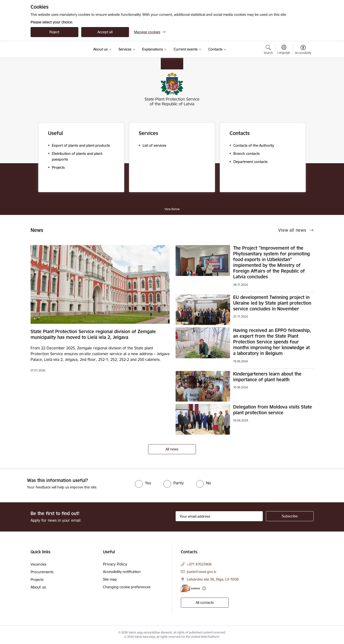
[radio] (143, 483)
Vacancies (38, 564)
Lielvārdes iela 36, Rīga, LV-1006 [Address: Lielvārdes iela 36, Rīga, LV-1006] (213, 579)
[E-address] (190, 588)
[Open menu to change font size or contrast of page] (303, 50)
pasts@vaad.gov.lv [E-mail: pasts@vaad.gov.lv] (202, 572)
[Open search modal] (268, 50)
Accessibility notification (122, 572)
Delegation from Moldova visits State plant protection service (273, 410)
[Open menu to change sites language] (284, 50)
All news (172, 449)
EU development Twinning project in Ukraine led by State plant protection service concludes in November (272, 303)
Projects (37, 580)
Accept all (105, 32)
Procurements (42, 572)
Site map (110, 579)
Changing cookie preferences (127, 587)
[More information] (204, 588)
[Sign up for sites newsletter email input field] (219, 516)
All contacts (205, 602)
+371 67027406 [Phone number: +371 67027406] (199, 564)
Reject (54, 32)
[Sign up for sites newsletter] (290, 516)
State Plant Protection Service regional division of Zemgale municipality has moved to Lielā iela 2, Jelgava (93, 334)
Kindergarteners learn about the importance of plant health (267, 377)
